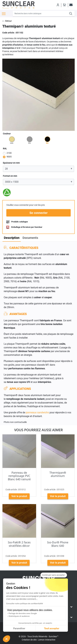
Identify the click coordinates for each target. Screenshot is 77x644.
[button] (6, 639)
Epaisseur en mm (11, 163)
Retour (7, 21)
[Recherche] (40, 14)
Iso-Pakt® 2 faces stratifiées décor (19, 544)
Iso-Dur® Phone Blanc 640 (58, 544)
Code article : (9, 33)
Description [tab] (12, 238)
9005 (9, 157)
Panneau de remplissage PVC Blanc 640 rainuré (19, 476)
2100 (9, 153)
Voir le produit (19, 496)
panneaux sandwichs (38, 412)
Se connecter (38, 213)
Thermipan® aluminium (58, 474)
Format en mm (10, 176)
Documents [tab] (30, 238)
